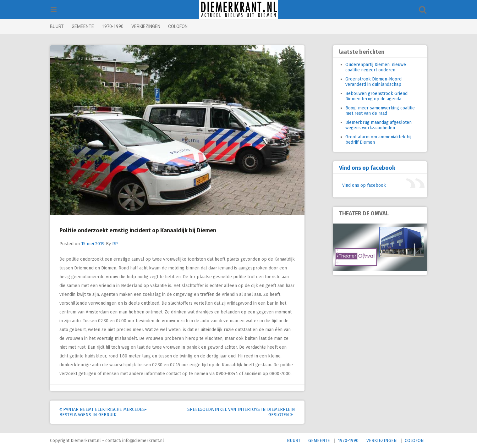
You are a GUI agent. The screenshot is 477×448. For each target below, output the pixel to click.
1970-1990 (122, 26)
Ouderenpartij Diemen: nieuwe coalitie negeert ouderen (367, 67)
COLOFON (187, 26)
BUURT (66, 26)
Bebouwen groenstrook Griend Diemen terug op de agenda (367, 96)
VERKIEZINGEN (155, 26)
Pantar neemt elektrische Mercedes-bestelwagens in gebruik (112, 412)
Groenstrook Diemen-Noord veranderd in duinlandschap (364, 82)
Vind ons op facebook (358, 168)
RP (124, 244)
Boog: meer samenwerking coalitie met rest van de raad (371, 111)
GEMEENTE (92, 26)
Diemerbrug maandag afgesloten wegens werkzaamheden (369, 125)
